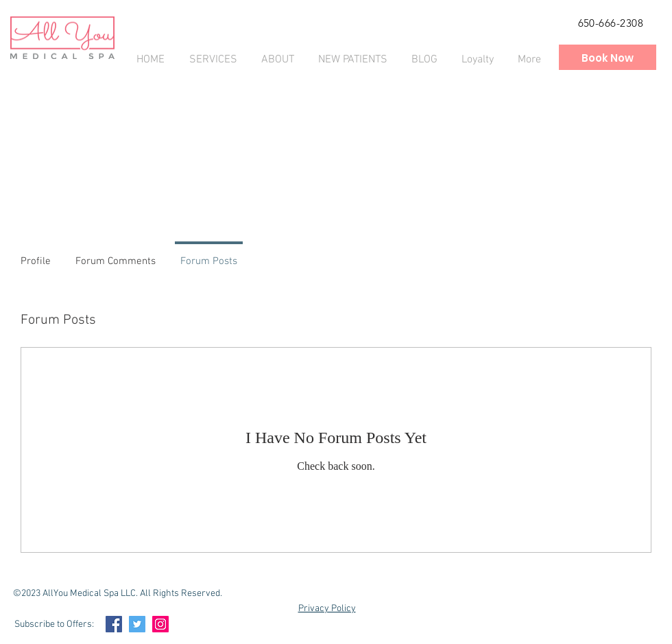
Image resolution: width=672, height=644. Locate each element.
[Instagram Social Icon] (160, 624)
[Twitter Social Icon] (137, 624)
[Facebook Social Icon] (114, 624)
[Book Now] (608, 58)
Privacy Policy (327, 609)
